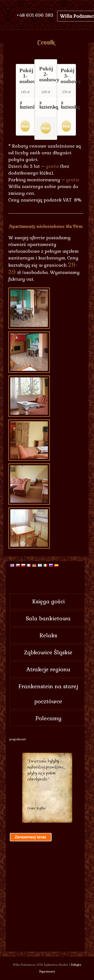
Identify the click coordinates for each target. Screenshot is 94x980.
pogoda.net (18, 739)
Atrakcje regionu (48, 669)
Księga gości (48, 601)
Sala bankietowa (48, 618)
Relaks (48, 635)
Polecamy (48, 718)
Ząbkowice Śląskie (48, 652)
